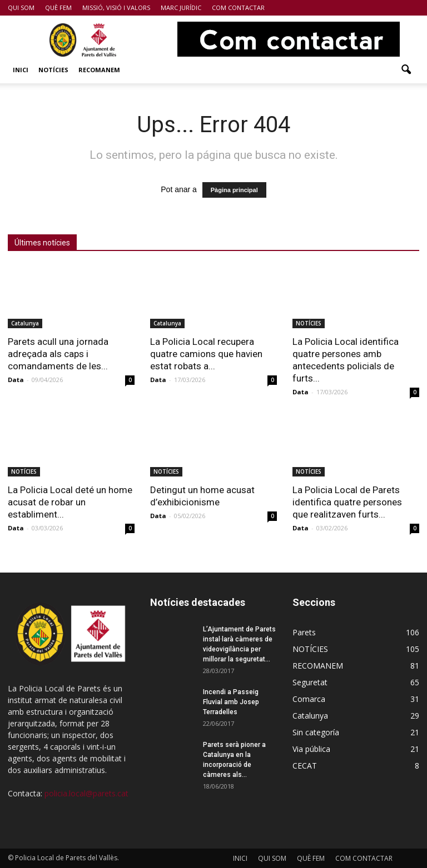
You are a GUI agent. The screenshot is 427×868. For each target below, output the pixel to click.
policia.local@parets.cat (86, 793)
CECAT (305, 766)
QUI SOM (21, 7)
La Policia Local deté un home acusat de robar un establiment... (70, 502)
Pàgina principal (234, 190)
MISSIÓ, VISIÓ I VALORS (116, 7)
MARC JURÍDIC (181, 7)
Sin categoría (316, 732)
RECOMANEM (99, 70)
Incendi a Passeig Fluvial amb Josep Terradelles (231, 702)
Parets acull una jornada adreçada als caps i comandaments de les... (58, 354)
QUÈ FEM (58, 7)
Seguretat (310, 682)
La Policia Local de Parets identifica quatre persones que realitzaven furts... (347, 502)
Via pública (311, 749)
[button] (406, 70)
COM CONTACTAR (238, 7)
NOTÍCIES (53, 70)
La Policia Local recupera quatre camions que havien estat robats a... (206, 354)
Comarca (309, 699)
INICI (21, 70)
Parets (304, 632)
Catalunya (25, 323)
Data (16, 380)
